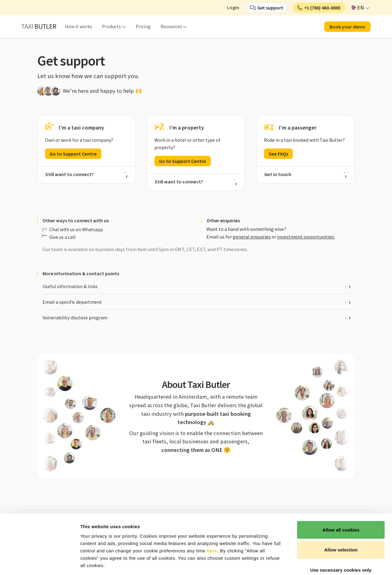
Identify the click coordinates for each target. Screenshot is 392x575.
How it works (79, 26)
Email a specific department (196, 302)
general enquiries (252, 237)
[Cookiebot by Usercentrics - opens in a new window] (40, 563)
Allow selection (341, 515)
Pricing (143, 26)
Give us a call (62, 237)
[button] (319, 8)
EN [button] (358, 8)
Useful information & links (196, 286)
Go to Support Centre (73, 154)
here (212, 515)
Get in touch (305, 174)
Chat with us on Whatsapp (76, 229)
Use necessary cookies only (341, 535)
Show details (321, 563)
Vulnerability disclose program (196, 318)
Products (111, 26)
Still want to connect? (87, 174)
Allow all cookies (341, 495)
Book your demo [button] (347, 27)
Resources (171, 26)
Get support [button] (270, 8)
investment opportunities (306, 237)
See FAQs (278, 154)
